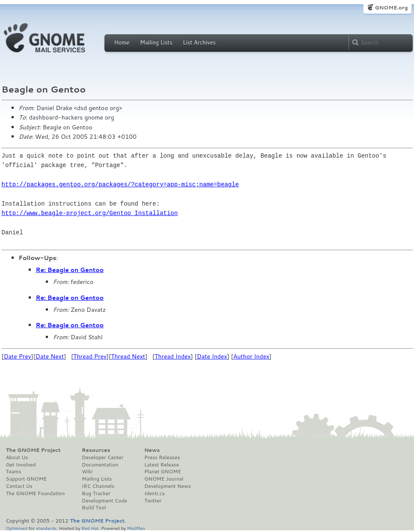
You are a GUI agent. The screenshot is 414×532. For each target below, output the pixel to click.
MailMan (136, 528)
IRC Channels (98, 486)
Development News (168, 486)
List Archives (199, 42)
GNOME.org (391, 7)
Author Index (251, 356)
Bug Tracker (96, 493)
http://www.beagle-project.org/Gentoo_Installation (90, 213)
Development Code (104, 501)
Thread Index (173, 356)
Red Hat (90, 528)
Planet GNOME (163, 472)
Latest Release (162, 465)
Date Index (212, 356)
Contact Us (19, 486)
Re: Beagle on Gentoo (70, 270)
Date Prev (18, 356)
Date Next (50, 356)
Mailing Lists (156, 42)
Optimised (17, 528)
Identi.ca (155, 493)
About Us (17, 457)
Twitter (153, 501)
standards (46, 528)
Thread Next (128, 356)
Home (122, 42)
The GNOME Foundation (36, 493)
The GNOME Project (33, 450)
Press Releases (162, 457)
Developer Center (103, 457)
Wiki (87, 472)
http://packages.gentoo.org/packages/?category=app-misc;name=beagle (120, 184)
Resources (96, 450)
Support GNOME (27, 479)
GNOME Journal (164, 479)
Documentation (100, 465)
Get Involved (21, 465)
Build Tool (94, 508)
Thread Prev (90, 356)
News (152, 450)
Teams (14, 472)
